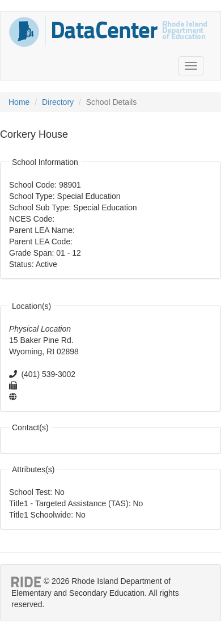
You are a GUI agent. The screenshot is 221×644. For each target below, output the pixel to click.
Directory (58, 102)
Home (19, 102)
